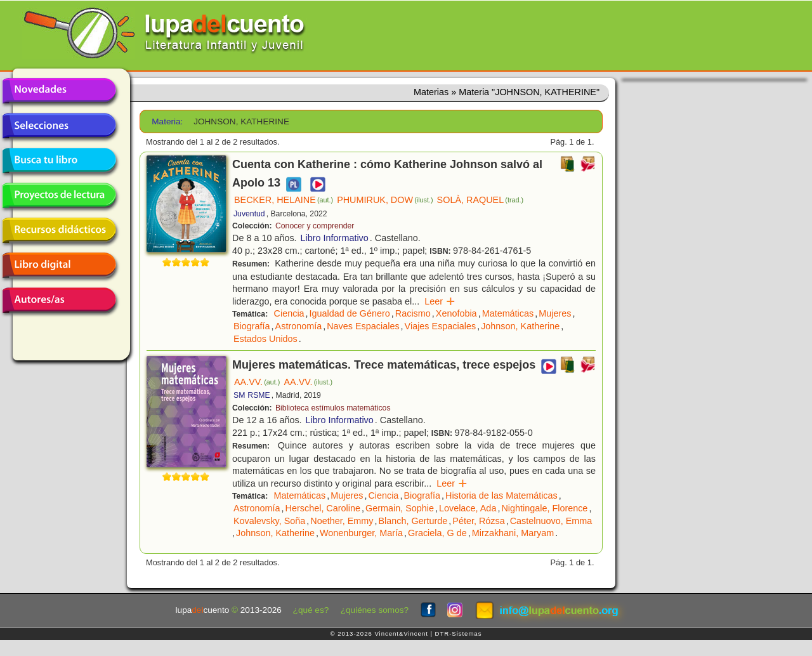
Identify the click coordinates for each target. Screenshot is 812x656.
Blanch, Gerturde (413, 521)
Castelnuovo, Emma (551, 521)
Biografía (252, 326)
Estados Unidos (265, 339)
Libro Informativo (335, 238)
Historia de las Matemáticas (501, 495)
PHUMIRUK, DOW (385, 200)
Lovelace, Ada (468, 508)
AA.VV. (257, 382)
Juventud (249, 214)
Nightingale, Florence (544, 508)
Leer (440, 301)
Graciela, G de (437, 533)
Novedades (59, 91)
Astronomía (299, 326)
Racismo (413, 313)
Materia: (167, 121)
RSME (259, 395)
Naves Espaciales (363, 326)
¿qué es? (311, 610)
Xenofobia (456, 313)
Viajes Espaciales (441, 326)
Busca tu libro (59, 161)
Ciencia (289, 313)
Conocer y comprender (315, 226)
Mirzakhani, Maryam (513, 533)
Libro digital (59, 265)
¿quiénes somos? (375, 610)
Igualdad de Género (350, 313)
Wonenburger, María (361, 533)
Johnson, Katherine (520, 326)
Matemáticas (508, 313)
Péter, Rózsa (478, 521)
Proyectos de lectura (59, 195)
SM (239, 395)
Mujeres (555, 313)
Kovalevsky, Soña (269, 521)
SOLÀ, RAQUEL (481, 200)
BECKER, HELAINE (284, 200)
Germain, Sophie (400, 508)
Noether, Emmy (342, 521)
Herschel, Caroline (323, 508)
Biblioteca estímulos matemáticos (333, 408)
